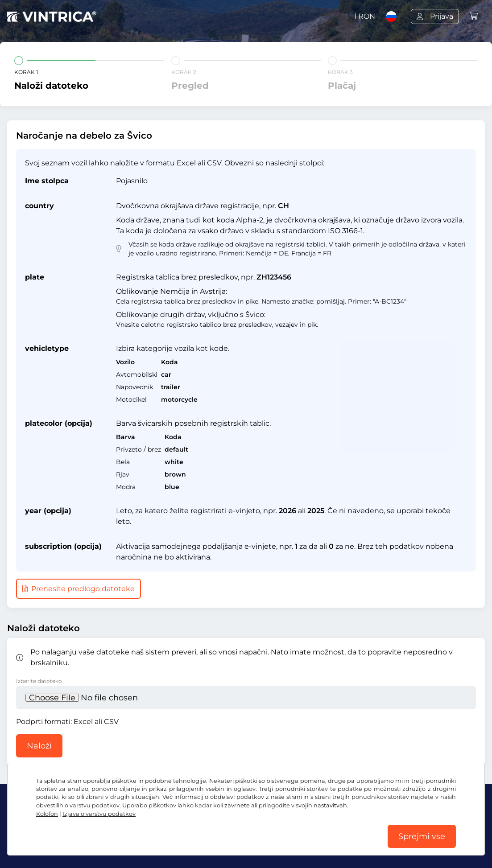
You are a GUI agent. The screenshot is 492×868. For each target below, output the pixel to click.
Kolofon (47, 814)
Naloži (39, 746)
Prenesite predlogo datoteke (79, 589)
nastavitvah (330, 805)
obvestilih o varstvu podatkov (78, 805)
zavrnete (237, 805)
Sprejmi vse (422, 836)
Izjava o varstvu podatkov (99, 814)
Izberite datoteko (39, 681)
